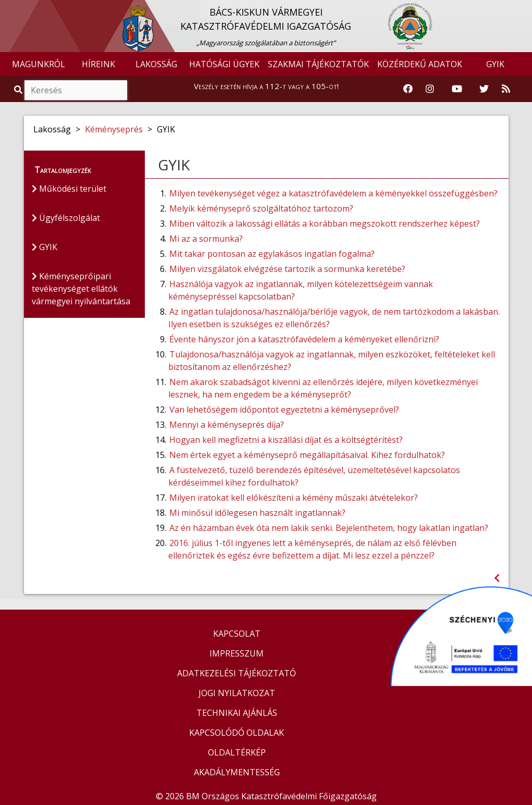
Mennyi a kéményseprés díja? (227, 425)
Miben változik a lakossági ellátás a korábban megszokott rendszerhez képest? (325, 224)
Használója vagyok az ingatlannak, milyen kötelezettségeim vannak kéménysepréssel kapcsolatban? (301, 290)
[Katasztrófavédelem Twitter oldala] (484, 89)
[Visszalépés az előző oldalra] (497, 578)
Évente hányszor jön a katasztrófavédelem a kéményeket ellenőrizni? (304, 339)
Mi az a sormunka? (206, 239)
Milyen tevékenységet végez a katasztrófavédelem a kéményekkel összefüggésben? (333, 193)
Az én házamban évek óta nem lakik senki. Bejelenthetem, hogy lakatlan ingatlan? (329, 528)
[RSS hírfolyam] (506, 89)
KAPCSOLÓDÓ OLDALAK (237, 733)
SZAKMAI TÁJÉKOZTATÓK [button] (318, 64)
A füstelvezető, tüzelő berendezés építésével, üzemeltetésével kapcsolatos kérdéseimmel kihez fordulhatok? (314, 476)
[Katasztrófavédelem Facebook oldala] (408, 89)
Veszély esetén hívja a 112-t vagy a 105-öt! (266, 86)
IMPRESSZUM (237, 653)
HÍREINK (98, 64)
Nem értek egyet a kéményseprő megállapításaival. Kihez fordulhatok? (307, 455)
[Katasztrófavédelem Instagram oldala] (430, 89)
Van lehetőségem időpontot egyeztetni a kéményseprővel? (284, 410)
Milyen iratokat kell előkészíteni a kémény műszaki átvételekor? (294, 498)
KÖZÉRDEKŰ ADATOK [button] (420, 64)
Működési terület (69, 189)
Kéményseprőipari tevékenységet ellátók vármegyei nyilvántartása (81, 289)
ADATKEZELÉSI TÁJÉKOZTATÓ (237, 673)
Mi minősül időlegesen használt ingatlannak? (257, 513)
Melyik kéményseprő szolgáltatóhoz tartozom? (261, 208)
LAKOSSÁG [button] (156, 64)
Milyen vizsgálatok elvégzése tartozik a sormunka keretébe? (287, 269)
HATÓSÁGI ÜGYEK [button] (224, 64)
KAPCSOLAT (237, 634)
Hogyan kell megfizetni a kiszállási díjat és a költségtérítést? (286, 440)
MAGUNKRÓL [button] (39, 64)
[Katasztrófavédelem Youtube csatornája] (457, 89)
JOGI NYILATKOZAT (237, 693)
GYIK (495, 64)
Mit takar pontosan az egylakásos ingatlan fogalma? (272, 254)
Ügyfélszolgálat (66, 218)
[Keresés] (76, 90)
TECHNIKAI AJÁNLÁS (237, 713)
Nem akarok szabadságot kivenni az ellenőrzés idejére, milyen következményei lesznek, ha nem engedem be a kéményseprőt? (323, 388)
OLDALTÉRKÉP (237, 752)
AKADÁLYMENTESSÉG (237, 772)
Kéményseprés (114, 129)
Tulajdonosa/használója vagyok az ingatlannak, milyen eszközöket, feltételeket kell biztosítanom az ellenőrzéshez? (332, 361)
